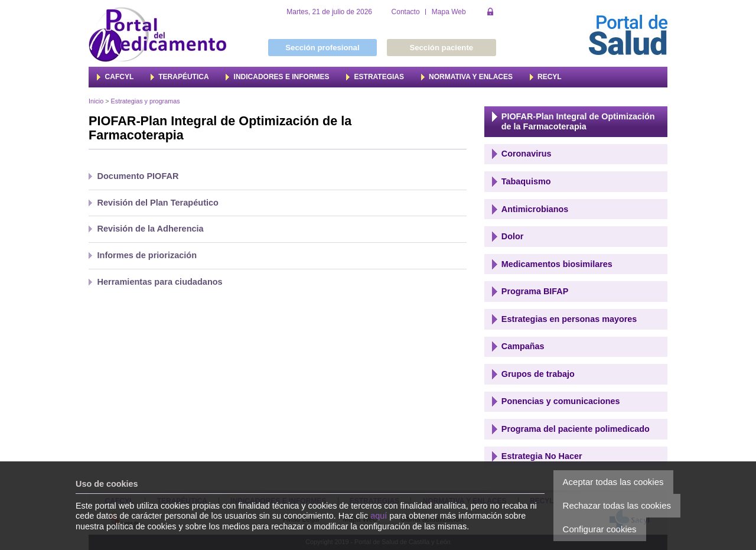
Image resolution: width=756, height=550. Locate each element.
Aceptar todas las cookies (613, 482)
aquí (379, 516)
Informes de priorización (147, 255)
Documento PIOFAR (138, 176)
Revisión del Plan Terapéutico (158, 203)
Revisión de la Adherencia (151, 229)
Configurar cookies (600, 529)
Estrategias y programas (146, 101)
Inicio (96, 101)
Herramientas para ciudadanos (160, 282)
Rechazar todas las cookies (617, 505)
